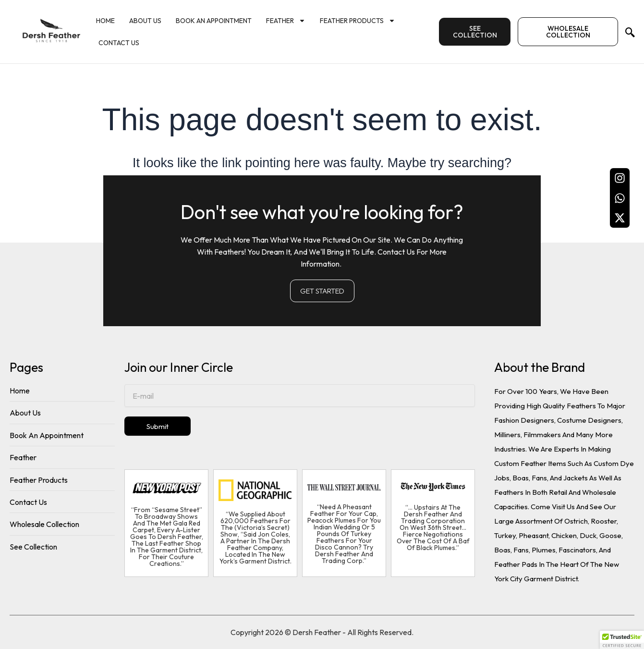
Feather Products (358, 21)
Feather (286, 21)
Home (105, 21)
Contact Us (119, 43)
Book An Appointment (214, 21)
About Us (145, 21)
